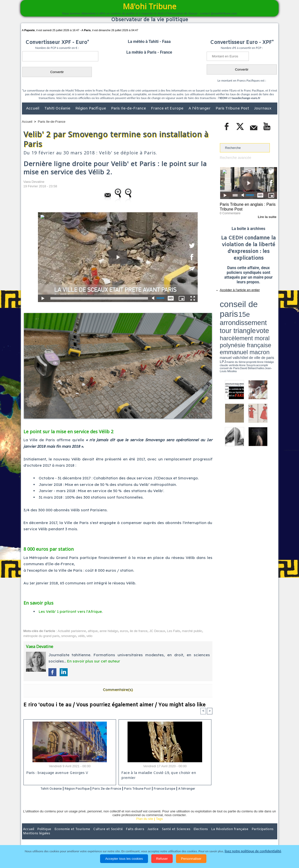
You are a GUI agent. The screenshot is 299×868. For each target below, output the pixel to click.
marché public (192, 631)
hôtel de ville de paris (267, 312)
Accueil (33, 108)
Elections (183, 836)
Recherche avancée (234, 158)
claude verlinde (255, 315)
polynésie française (261, 308)
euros (124, 631)
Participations (239, 836)
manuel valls (252, 312)
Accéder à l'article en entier (236, 288)
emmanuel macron (233, 312)
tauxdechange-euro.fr (246, 98)
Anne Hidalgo (245, 315)
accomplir (273, 315)
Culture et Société (100, 836)
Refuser (162, 859)
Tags (159, 825)
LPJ (222, 315)
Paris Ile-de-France (129, 108)
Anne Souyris (265, 315)
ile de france (139, 631)
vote (268, 304)
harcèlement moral (233, 308)
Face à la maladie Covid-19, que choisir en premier (164, 773)
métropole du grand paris (42, 636)
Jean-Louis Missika (251, 317)
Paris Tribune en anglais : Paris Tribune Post (246, 206)
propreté (237, 315)
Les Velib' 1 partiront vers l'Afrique (70, 611)
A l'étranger (200, 108)
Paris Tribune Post (233, 108)
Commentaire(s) (118, 690)
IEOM (224, 98)
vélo (89, 636)
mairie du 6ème (228, 315)
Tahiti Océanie (58, 108)
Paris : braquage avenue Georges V (56, 773)
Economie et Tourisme (68, 836)
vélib (81, 636)
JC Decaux (157, 631)
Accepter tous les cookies (124, 859)
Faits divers (124, 836)
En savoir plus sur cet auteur (94, 661)
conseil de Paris (225, 317)
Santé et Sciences (160, 836)
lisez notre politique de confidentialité (253, 851)
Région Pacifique (91, 108)
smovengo (69, 636)
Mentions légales (263, 836)
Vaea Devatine (34, 182)
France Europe (185, 789)
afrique (93, 631)
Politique (42, 836)
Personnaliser (191, 859)
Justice (140, 836)
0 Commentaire (229, 212)
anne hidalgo (109, 631)
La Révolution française (209, 836)
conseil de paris (235, 300)
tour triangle (255, 304)
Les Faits (174, 631)
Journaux (263, 108)
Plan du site (145, 825)
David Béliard (235, 317)
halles (242, 317)
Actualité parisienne (72, 631)
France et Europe (168, 108)
